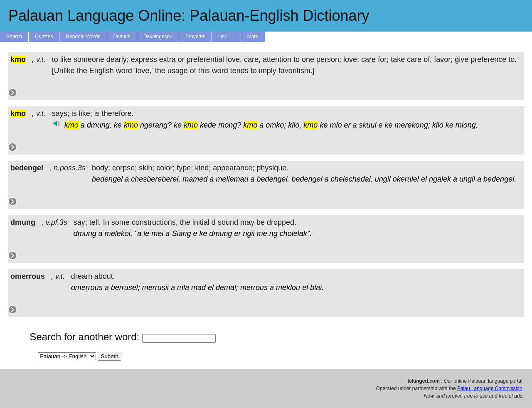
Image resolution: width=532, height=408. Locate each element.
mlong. (467, 125)
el (424, 179)
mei (157, 233)
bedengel (107, 179)
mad (198, 288)
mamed (195, 179)
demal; (227, 288)
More (253, 37)
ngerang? (156, 125)
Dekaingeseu (158, 37)
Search (14, 37)
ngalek (440, 179)
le (146, 233)
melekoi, (119, 233)
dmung (85, 233)
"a (138, 233)
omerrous (87, 288)
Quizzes (44, 37)
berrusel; (126, 288)
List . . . (226, 37)
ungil (383, 179)
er (347, 125)
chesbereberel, (156, 179)
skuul (368, 125)
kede (208, 125)
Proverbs (195, 37)
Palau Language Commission (490, 388)
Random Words (83, 37)
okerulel (406, 179)
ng (273, 233)
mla (183, 288)
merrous (254, 288)
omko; (276, 125)
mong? (230, 125)
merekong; (413, 125)
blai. (317, 288)
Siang (181, 233)
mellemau (232, 179)
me (262, 233)
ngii (249, 233)
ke (118, 125)
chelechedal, (352, 179)
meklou (288, 288)
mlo (336, 125)
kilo (438, 125)
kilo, (295, 125)
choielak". (296, 233)
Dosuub (122, 37)
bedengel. (273, 179)
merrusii (155, 288)
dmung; (99, 125)
